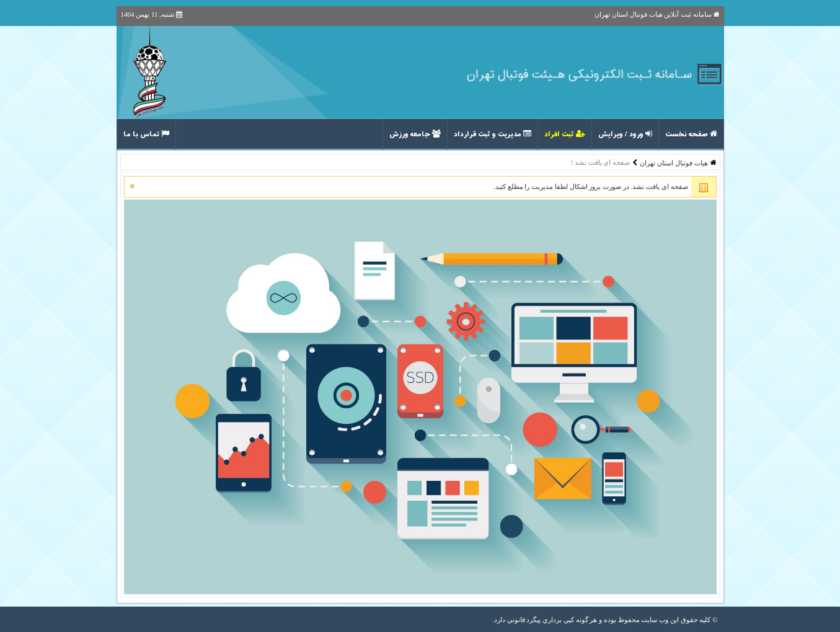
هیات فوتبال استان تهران (674, 163)
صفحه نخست (691, 134)
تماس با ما (146, 134)
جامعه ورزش (415, 134)
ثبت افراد (565, 134)
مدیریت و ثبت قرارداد (493, 134)
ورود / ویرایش (625, 134)
